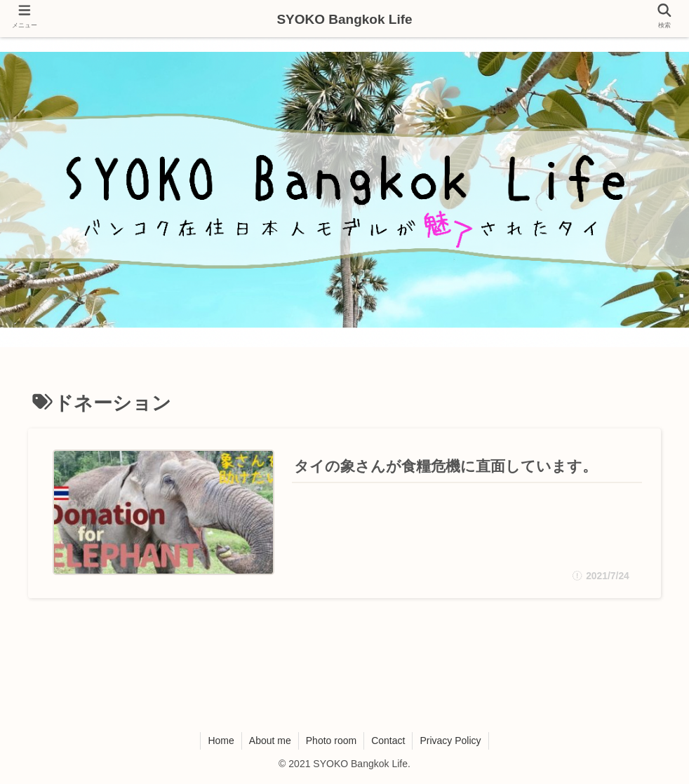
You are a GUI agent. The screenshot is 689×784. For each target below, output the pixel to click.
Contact (388, 741)
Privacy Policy (450, 741)
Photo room (331, 741)
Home (221, 741)
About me (270, 741)
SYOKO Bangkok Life (344, 19)
